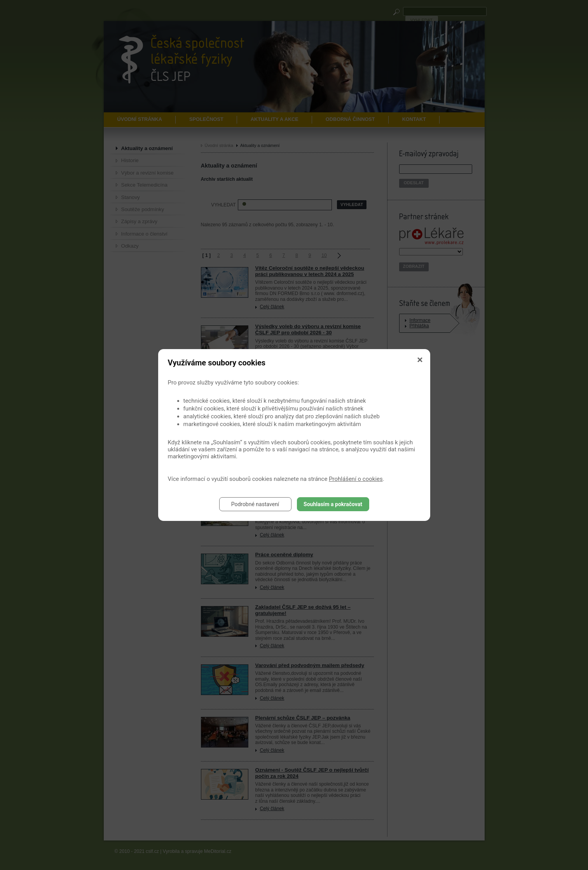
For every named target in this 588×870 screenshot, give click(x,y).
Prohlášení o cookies (356, 479)
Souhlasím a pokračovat (333, 504)
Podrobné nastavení (255, 504)
